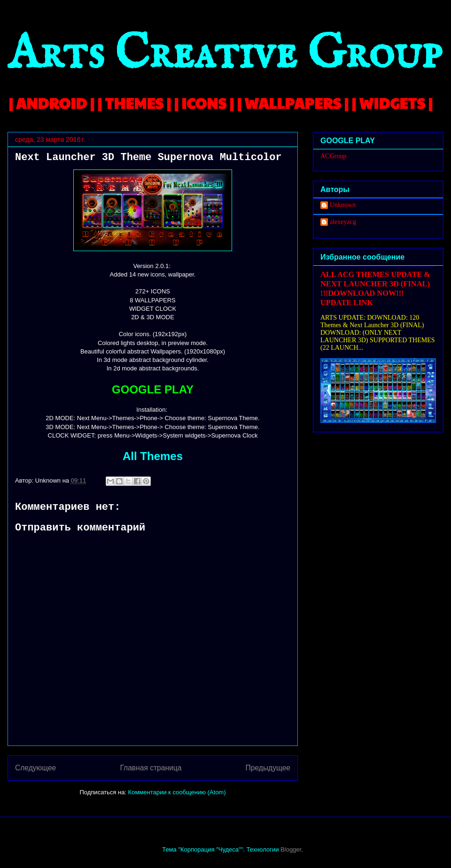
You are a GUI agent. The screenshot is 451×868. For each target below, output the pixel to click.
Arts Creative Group (225, 55)
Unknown (343, 205)
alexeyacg (343, 222)
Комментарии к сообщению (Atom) (177, 792)
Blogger (291, 849)
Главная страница (151, 768)
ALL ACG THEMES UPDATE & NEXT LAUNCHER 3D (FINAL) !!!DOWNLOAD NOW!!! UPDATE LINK (375, 288)
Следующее (35, 768)
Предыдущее (268, 768)
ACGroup (333, 156)
